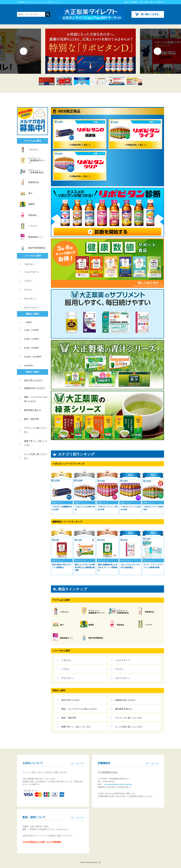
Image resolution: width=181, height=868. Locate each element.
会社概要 (133, 2)
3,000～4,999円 (31, 339)
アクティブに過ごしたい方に (129, 718)
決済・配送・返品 (146, 2)
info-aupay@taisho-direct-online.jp (118, 784)
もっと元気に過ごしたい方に (129, 727)
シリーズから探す (61, 651)
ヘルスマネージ (123, 660)
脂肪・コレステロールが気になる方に (79, 709)
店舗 (126, 2)
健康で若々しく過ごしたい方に (76, 727)
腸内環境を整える (124, 709)
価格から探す (33, 314)
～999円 (28, 322)
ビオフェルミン (123, 678)
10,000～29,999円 (33, 357)
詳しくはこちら (78, 763)
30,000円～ (29, 366)
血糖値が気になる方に (126, 700)
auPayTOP (160, 2)
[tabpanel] (90, 51)
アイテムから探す (61, 600)
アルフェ (119, 669)
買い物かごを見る (150, 14)
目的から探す (59, 690)
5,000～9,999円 (31, 348)
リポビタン (67, 660)
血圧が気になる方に (71, 700)
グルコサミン (68, 678)
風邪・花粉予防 (69, 718)
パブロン (66, 669)
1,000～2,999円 (31, 330)
